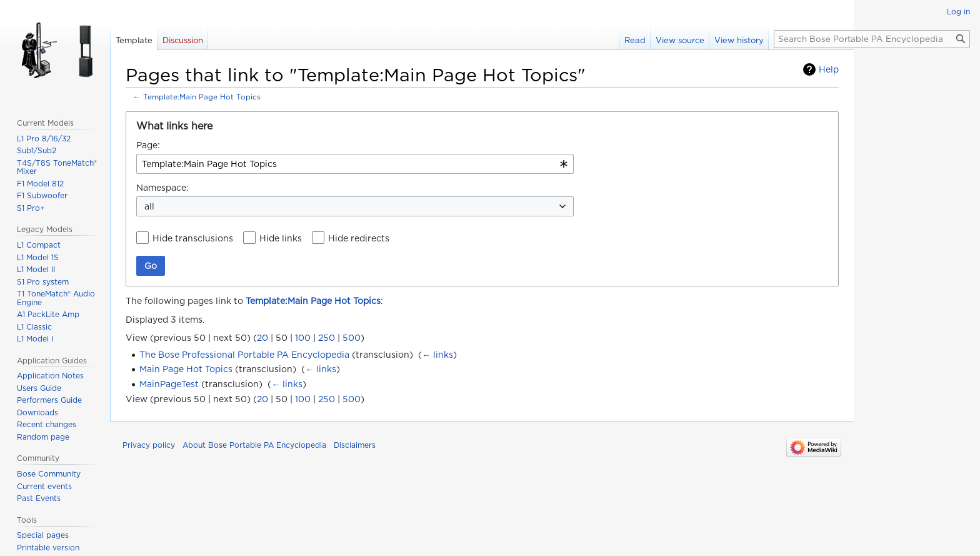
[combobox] (355, 164)
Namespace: (162, 188)
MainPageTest (169, 384)
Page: (148, 145)
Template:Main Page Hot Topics (202, 97)
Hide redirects (359, 238)
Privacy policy (149, 445)
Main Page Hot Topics (186, 369)
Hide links (281, 238)
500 (352, 338)
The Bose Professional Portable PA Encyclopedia (244, 355)
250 (327, 338)
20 (262, 338)
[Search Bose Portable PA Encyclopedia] (872, 39)
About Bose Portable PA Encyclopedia (254, 445)
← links (437, 355)
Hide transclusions (193, 238)
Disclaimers (355, 445)
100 (303, 338)
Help (829, 69)
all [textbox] (149, 206)
